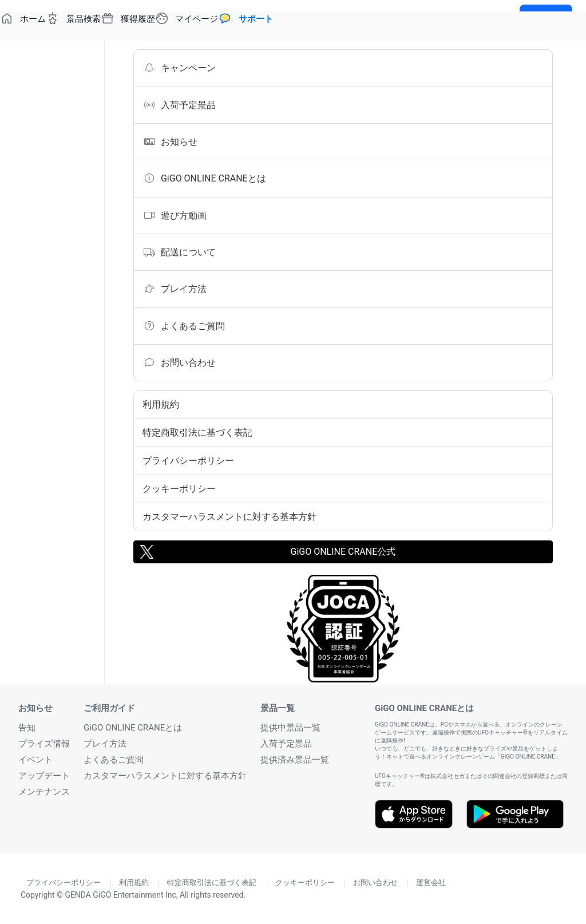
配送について (179, 252)
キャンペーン (179, 68)
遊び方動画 (175, 215)
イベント (35, 760)
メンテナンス (44, 792)
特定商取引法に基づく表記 (197, 433)
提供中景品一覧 (290, 728)
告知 (27, 728)
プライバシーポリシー (188, 461)
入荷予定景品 (179, 105)
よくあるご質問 (184, 326)
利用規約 (161, 404)
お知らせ (170, 141)
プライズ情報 (44, 744)
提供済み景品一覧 (295, 760)
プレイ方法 (175, 289)
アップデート (44, 776)
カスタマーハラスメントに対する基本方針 (229, 517)
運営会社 (431, 883)
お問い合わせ (179, 362)
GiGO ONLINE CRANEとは (204, 178)
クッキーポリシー (179, 489)
